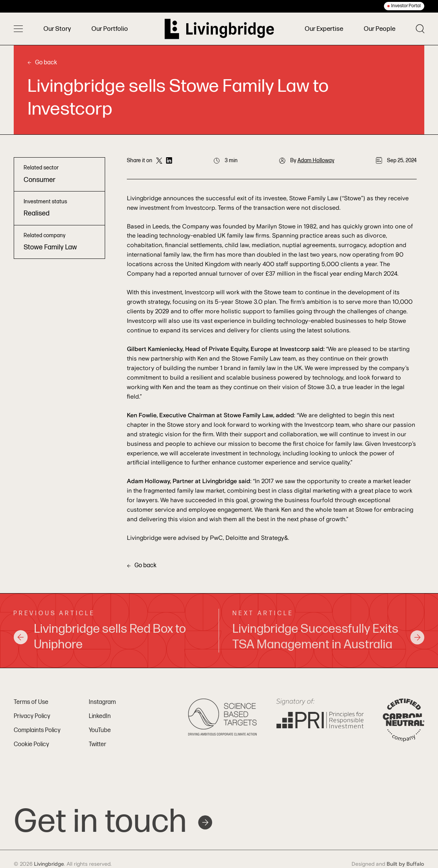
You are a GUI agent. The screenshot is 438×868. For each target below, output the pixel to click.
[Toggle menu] (18, 29)
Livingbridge (49, 864)
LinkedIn (100, 716)
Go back (42, 63)
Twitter (98, 744)
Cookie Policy (31, 744)
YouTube (100, 730)
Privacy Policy (32, 716)
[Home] (219, 29)
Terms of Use (31, 702)
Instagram (102, 702)
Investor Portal (406, 6)
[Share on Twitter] (159, 161)
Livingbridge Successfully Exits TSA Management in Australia (328, 637)
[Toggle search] (420, 29)
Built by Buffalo (405, 864)
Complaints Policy (37, 730)
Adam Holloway (316, 160)
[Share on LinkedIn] (169, 161)
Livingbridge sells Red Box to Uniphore (100, 637)
